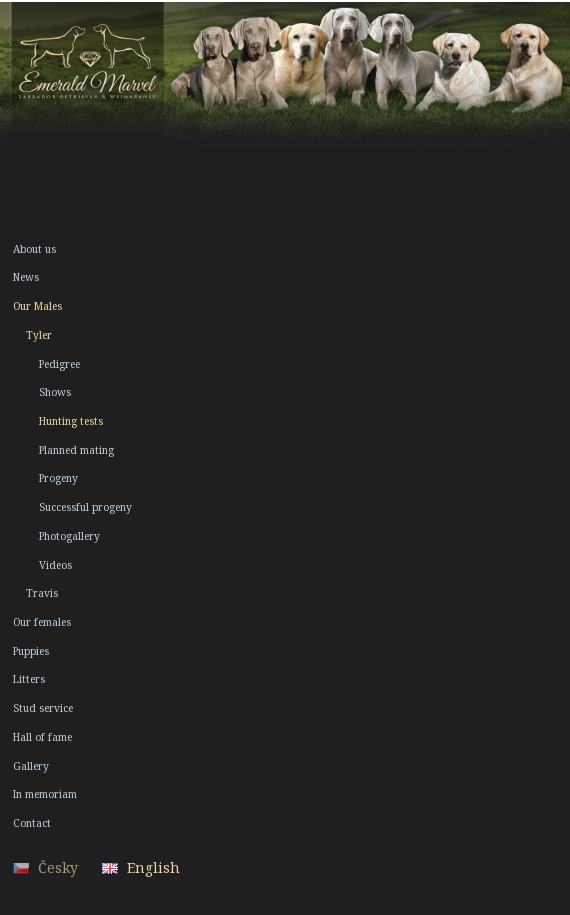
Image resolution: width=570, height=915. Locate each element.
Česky (58, 867)
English (153, 867)
